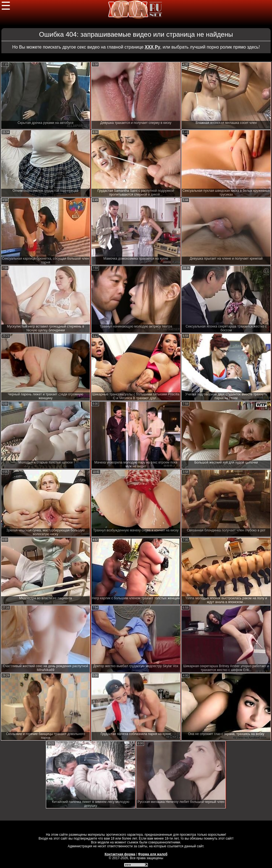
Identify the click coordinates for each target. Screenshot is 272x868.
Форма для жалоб (153, 854)
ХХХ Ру (153, 47)
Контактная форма (120, 854)
